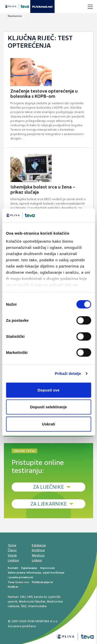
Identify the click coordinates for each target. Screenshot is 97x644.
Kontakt (13, 568)
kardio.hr (40, 597)
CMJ (23, 597)
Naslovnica (15, 16)
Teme (12, 545)
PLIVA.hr (13, 587)
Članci (12, 550)
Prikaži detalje (68, 373)
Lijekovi (13, 560)
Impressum (47, 568)
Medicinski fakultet (32, 601)
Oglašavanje (29, 568)
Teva (11, 582)
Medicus (38, 555)
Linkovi (37, 560)
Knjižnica (38, 550)
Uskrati (48, 424)
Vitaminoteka (37, 606)
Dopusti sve (48, 390)
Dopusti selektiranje (48, 407)
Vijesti (12, 555)
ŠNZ (24, 606)
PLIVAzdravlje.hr (42, 582)
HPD (30, 597)
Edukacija (39, 545)
